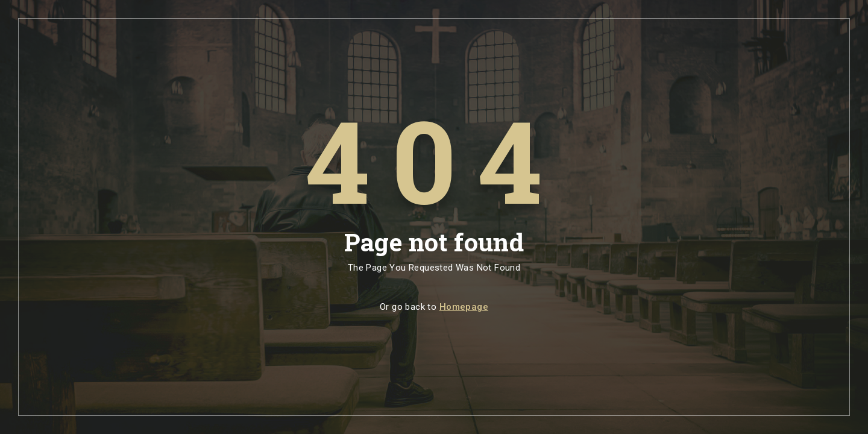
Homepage (464, 307)
